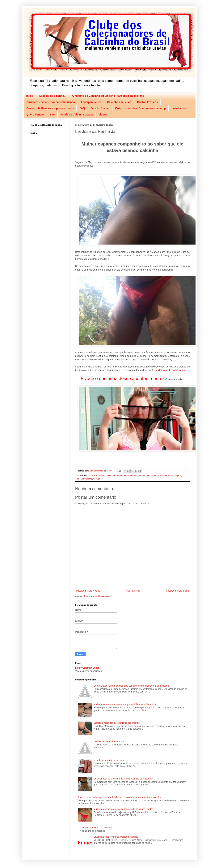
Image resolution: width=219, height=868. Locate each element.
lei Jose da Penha (165, 475)
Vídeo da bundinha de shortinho (96, 828)
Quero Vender (35, 115)
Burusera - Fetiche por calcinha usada (51, 102)
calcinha (102, 475)
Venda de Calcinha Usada (77, 115)
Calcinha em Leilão (119, 102)
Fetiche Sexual (100, 108)
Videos (103, 115)
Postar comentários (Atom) (98, 596)
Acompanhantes (91, 102)
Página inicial (133, 591)
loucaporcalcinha (84, 479)
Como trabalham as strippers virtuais (50, 108)
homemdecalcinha (148, 475)
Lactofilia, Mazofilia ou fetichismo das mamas (117, 723)
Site (52, 115)
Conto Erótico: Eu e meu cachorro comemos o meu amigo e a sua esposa (131, 686)
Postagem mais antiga (177, 591)
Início (30, 96)
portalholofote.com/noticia (171, 370)
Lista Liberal (179, 108)
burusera (93, 475)
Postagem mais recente (88, 591)
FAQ (82, 108)
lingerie (178, 475)
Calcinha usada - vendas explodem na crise (116, 837)
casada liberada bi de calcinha (109, 760)
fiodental (134, 475)
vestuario (98, 479)
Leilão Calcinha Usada (87, 668)
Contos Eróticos (147, 102)
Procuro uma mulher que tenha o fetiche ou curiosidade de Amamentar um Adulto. (120, 797)
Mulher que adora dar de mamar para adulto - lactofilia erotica (125, 704)
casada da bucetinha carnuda (109, 741)
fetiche (126, 475)
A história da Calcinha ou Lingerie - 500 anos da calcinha (108, 96)
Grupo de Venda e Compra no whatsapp (140, 108)
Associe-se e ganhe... (53, 96)
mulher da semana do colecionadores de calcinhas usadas (123, 809)
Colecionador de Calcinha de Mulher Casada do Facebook (123, 779)
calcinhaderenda (114, 475)
